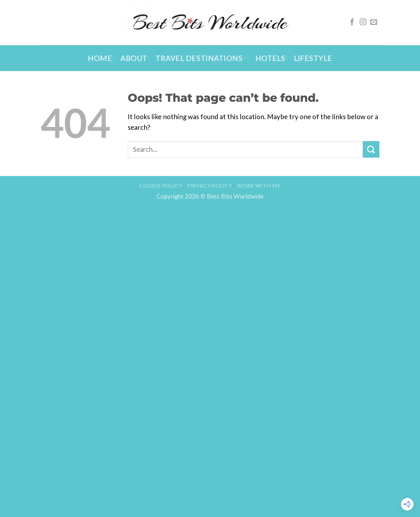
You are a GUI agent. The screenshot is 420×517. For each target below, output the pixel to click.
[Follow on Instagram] (363, 22)
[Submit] (371, 149)
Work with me (259, 186)
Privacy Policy (210, 186)
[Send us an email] (374, 22)
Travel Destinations (201, 58)
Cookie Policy (161, 186)
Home (100, 58)
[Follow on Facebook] (352, 22)
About (134, 58)
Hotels (270, 58)
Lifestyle (313, 58)
